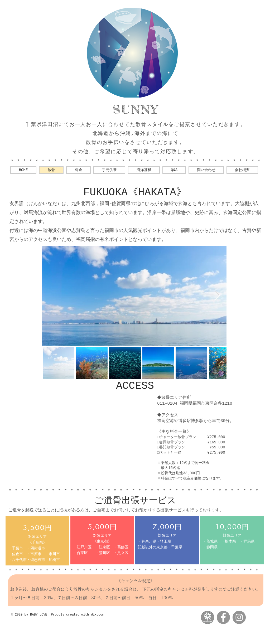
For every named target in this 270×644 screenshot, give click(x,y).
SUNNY (136, 110)
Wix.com (97, 615)
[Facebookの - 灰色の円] (223, 617)
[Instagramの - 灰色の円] (239, 617)
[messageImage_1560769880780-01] (208, 617)
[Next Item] (217, 296)
